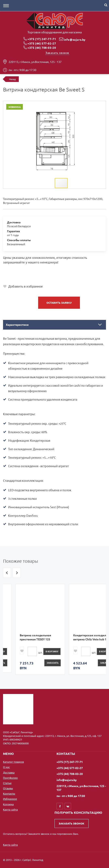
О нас (6, 767)
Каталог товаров (13, 762)
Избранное (10, 799)
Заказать (40, 663)
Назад (12, 79)
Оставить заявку (59, 303)
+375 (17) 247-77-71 (42, 39)
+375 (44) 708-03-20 (42, 48)
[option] (28, 628)
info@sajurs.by (75, 39)
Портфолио (10, 778)
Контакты (9, 793)
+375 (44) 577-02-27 (42, 43)
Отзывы (8, 788)
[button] (90, 105)
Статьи (7, 783)
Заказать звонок (57, 53)
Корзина (8, 804)
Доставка (9, 772)
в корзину (39, 651)
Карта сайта (10, 809)
